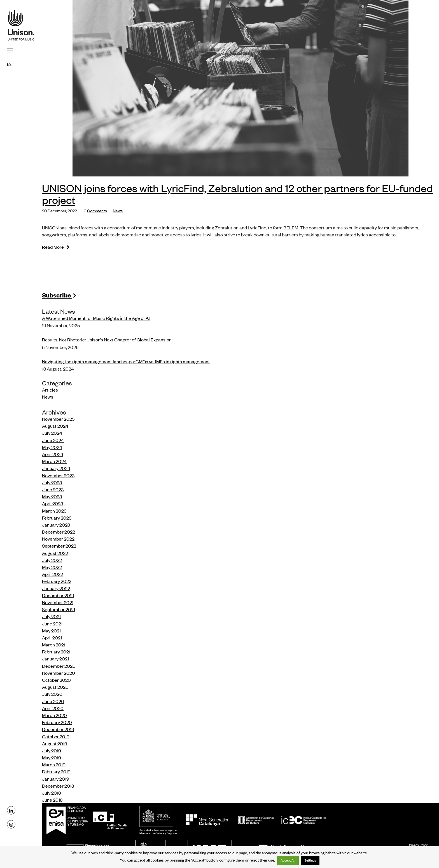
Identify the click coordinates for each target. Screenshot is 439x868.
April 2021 (52, 637)
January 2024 (56, 468)
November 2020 (59, 673)
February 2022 (57, 581)
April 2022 (52, 574)
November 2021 (58, 602)
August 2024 (55, 426)
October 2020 (56, 680)
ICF (110, 820)
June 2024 (53, 440)
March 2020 (54, 715)
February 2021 (56, 651)
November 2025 (58, 419)
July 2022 (52, 560)
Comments (97, 210)
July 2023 (52, 482)
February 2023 (57, 518)
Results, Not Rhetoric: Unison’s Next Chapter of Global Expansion (107, 339)
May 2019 (52, 757)
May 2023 (52, 496)
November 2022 (58, 539)
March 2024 (54, 461)
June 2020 (53, 701)
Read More (56, 247)
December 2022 (59, 532)
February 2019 (56, 771)
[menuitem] (21, 64)
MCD (156, 816)
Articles (50, 390)
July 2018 (51, 793)
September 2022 (59, 546)
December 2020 (59, 666)
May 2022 (52, 567)
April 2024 (53, 454)
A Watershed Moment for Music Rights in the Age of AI (96, 318)
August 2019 (55, 743)
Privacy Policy (418, 845)
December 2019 (58, 729)
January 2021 (55, 658)
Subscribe (59, 295)
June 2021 (52, 623)
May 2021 (51, 630)
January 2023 (56, 525)
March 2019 (54, 764)
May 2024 (52, 447)
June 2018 (52, 800)
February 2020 (57, 722)
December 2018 (58, 786)
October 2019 (56, 736)
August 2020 (55, 687)
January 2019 (56, 779)
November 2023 (58, 475)
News (118, 210)
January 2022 (56, 588)
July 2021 (51, 616)
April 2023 (52, 503)
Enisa (69, 820)
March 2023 (54, 511)
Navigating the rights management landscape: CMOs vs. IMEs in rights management (126, 361)
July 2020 (52, 694)
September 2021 (59, 609)
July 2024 (52, 433)
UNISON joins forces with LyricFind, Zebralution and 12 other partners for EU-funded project (237, 194)
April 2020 (53, 708)
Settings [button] (310, 860)
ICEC (282, 820)
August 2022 (55, 553)
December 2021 (58, 595)
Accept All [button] (288, 860)
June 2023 (53, 489)
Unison (21, 25)
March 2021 (54, 644)
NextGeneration (208, 820)
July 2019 (52, 750)
